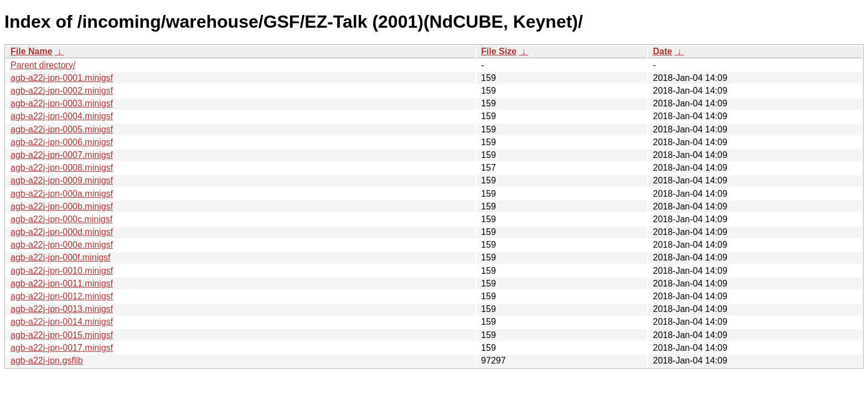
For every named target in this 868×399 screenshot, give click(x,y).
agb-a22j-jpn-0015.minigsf (62, 335)
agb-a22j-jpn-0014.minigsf (62, 322)
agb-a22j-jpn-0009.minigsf (62, 180)
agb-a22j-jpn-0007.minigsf (62, 155)
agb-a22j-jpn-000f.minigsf (61, 257)
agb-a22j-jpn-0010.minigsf (62, 271)
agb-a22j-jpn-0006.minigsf (62, 142)
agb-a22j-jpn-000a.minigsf (62, 194)
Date (662, 51)
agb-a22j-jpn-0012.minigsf (62, 296)
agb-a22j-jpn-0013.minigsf (62, 309)
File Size (499, 51)
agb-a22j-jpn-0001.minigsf (62, 78)
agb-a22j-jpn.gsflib (47, 360)
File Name (32, 51)
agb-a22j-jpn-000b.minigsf (62, 206)
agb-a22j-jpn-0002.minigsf (62, 91)
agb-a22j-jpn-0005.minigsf (62, 129)
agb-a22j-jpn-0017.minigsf (62, 348)
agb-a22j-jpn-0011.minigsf (62, 283)
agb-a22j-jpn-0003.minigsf (62, 103)
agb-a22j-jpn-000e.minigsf (62, 245)
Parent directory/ (43, 65)
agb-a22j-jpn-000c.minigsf (61, 219)
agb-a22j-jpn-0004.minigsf (62, 116)
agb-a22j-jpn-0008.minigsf (62, 168)
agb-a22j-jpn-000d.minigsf (62, 232)
